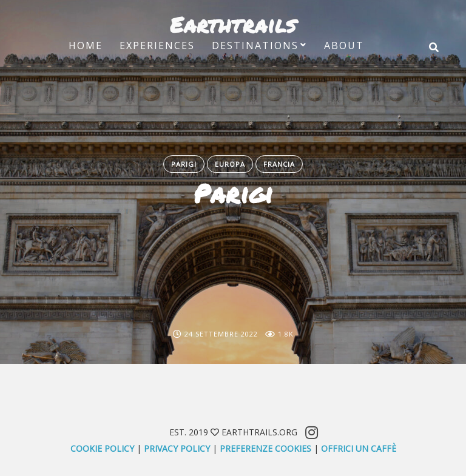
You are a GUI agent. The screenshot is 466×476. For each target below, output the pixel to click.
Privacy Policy (177, 448)
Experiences (157, 45)
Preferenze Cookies (265, 448)
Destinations (255, 45)
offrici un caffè (359, 448)
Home (86, 45)
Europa (230, 164)
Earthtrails (233, 24)
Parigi (184, 164)
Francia (279, 164)
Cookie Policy (102, 448)
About (344, 45)
